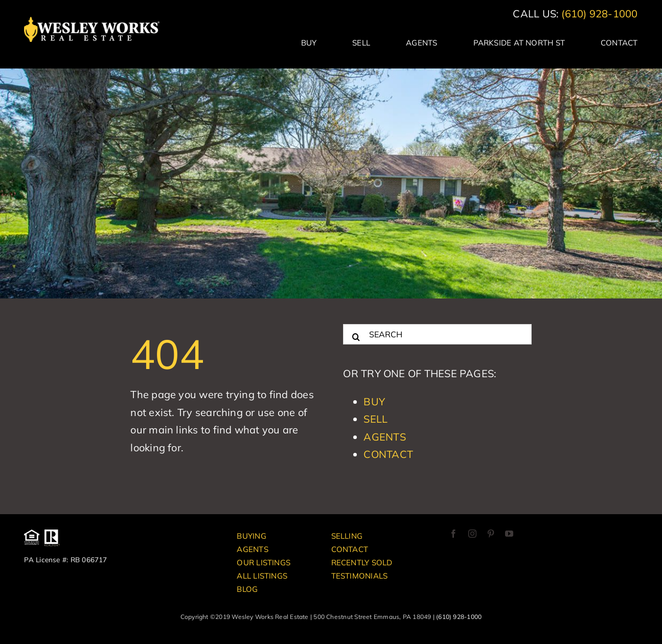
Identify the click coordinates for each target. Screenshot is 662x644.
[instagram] (472, 534)
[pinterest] (491, 534)
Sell (375, 419)
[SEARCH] (437, 334)
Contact (388, 454)
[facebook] (453, 534)
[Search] (356, 334)
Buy (374, 401)
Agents (384, 437)
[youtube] (509, 534)
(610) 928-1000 (599, 14)
